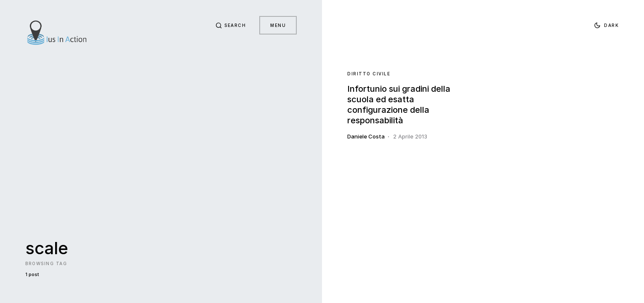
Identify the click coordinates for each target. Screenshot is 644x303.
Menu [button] (278, 25)
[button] (231, 25)
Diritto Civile (369, 74)
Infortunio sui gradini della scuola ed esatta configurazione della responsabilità (399, 105)
